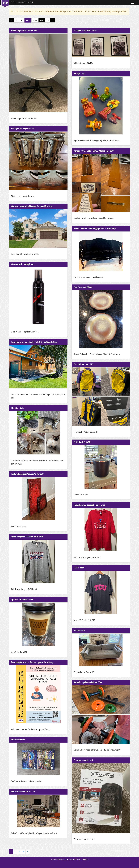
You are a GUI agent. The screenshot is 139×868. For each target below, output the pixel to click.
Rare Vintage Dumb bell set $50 (88, 682)
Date (35, 20)
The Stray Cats (17, 408)
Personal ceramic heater (84, 760)
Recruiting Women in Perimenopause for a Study (32, 662)
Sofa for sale (79, 631)
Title (42, 20)
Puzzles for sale (18, 740)
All (28, 20)
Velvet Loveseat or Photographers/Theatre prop (95, 229)
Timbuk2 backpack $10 (83, 364)
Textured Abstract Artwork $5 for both (28, 474)
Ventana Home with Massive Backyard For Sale (32, 206)
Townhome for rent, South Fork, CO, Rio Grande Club (34, 342)
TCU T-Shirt (79, 568)
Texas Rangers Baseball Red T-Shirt (89, 505)
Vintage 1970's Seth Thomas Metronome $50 (94, 151)
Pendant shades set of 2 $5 (23, 792)
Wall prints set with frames (85, 31)
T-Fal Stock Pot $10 (82, 442)
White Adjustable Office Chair (24, 31)
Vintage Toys (79, 74)
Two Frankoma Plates (83, 287)
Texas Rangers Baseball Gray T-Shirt (27, 537)
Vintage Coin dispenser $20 (23, 129)
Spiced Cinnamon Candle (22, 600)
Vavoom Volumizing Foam (23, 264)
